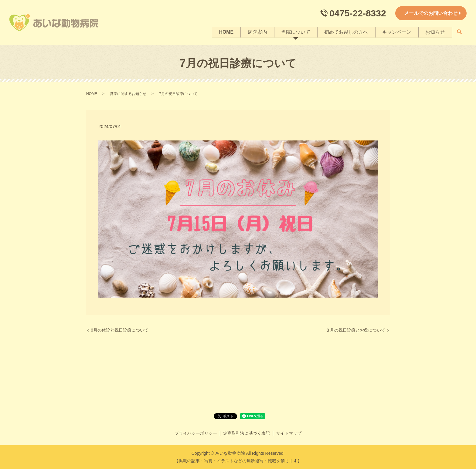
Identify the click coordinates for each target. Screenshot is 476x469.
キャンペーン (396, 32)
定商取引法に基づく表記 (246, 433)
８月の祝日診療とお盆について (355, 330)
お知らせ (435, 32)
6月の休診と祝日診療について (120, 330)
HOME (224, 32)
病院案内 (255, 32)
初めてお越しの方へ (345, 32)
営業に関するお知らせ (128, 94)
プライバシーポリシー (196, 433)
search (459, 32)
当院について (294, 32)
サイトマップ (289, 433)
